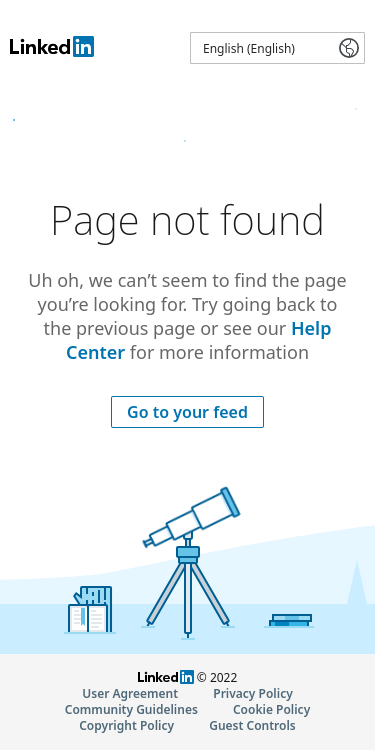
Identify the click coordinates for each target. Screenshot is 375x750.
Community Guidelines (131, 709)
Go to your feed (187, 412)
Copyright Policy (126, 725)
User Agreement (130, 693)
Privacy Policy (252, 693)
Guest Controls (252, 725)
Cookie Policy (271, 709)
